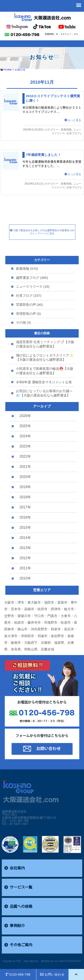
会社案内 (15, 868)
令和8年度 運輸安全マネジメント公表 (44, 382)
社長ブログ (73, 133)
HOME (8, 70)
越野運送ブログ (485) (32, 278)
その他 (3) (23, 322)
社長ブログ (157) (29, 296)
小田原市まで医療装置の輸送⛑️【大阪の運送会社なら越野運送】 (45, 371)
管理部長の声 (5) (28, 314)
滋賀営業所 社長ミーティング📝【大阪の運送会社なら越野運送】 (45, 344)
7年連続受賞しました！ (44, 155)
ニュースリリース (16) (33, 286)
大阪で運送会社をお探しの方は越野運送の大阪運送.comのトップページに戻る (42, 232)
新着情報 (66, 130)
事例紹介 (15, 926)
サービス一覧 (18, 887)
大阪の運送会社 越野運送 (37, 961)
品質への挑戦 (18, 906)
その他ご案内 (18, 945)
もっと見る (73, 120)
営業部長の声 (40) (29, 305)
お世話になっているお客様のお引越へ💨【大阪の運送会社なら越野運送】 (44, 393)
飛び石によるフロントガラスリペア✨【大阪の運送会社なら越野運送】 (45, 358)
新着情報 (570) (27, 269)
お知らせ (20, 70)
